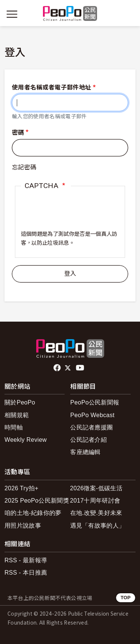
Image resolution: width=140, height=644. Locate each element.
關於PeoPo (20, 402)
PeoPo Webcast (92, 415)
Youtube (81, 368)
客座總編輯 (85, 452)
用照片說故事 (23, 526)
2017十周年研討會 (95, 501)
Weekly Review (26, 440)
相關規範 (17, 415)
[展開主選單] (12, 14)
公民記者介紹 (88, 440)
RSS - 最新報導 (26, 560)
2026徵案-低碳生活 (96, 488)
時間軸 (14, 427)
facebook (58, 368)
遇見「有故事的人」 (98, 526)
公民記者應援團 (91, 427)
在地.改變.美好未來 (96, 513)
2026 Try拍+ (21, 488)
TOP (126, 598)
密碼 (18, 133)
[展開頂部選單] (128, 14)
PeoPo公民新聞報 (95, 402)
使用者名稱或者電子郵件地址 (52, 87)
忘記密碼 (24, 167)
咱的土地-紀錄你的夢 (33, 513)
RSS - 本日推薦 (26, 573)
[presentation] (70, 215)
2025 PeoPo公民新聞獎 (37, 501)
